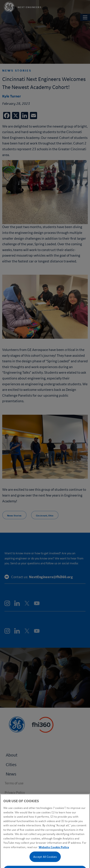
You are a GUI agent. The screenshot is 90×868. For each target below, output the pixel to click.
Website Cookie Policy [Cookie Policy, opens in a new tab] (54, 862)
